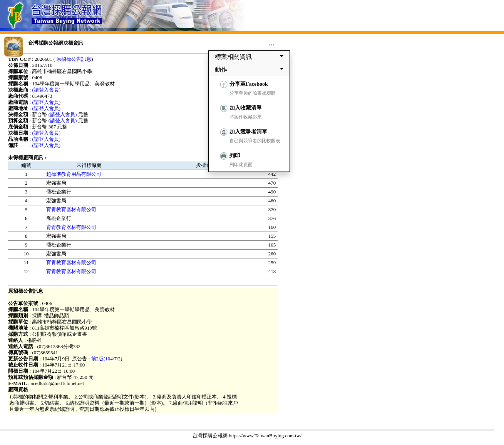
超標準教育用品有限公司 (74, 174)
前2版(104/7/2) (107, 359)
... (272, 43)
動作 (251, 69)
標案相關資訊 (251, 57)
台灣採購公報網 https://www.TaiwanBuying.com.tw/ (247, 436)
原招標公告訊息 (74, 59)
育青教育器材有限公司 (71, 209)
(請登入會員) (46, 90)
